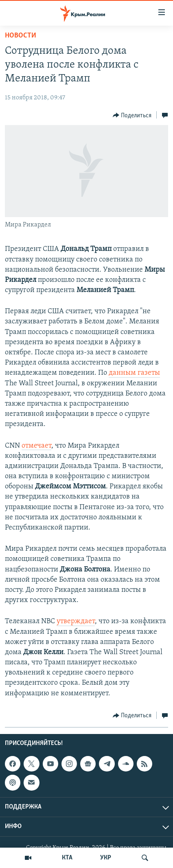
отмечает (36, 446)
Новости (21, 36)
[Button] (132, 115)
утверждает (76, 621)
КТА (67, 858)
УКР (106, 858)
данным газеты (134, 373)
